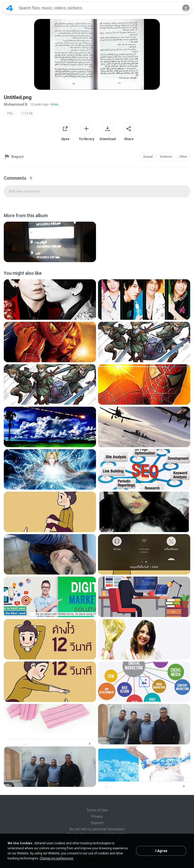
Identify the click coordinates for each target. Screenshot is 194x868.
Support (97, 823)
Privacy (97, 816)
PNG (10, 113)
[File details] (50, 242)
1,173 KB (27, 113)
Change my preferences (56, 858)
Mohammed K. (16, 104)
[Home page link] (10, 8)
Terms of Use (97, 810)
